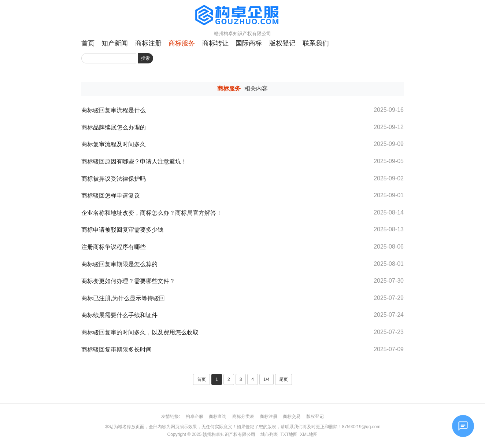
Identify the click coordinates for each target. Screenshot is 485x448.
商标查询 (218, 416)
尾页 (284, 379)
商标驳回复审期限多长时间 (117, 350)
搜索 (145, 58)
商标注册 (148, 43)
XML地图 (309, 434)
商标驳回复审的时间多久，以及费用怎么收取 (140, 332)
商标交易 (292, 416)
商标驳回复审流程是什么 (114, 110)
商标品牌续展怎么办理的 (114, 127)
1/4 (266, 379)
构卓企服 (195, 416)
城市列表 (269, 434)
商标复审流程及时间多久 (114, 144)
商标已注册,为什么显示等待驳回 (123, 298)
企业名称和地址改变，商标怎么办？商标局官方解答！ (152, 213)
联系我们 (316, 43)
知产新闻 (115, 43)
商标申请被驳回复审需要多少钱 (122, 230)
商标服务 (182, 43)
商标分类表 (243, 416)
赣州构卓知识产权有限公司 (229, 434)
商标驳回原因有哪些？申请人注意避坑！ (134, 161)
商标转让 (215, 43)
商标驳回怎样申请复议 (111, 196)
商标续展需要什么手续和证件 (119, 315)
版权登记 (282, 43)
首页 (88, 43)
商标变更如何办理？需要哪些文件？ (128, 281)
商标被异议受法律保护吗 (114, 179)
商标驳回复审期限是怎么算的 (119, 264)
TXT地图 (289, 434)
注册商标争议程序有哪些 (114, 247)
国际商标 (249, 43)
